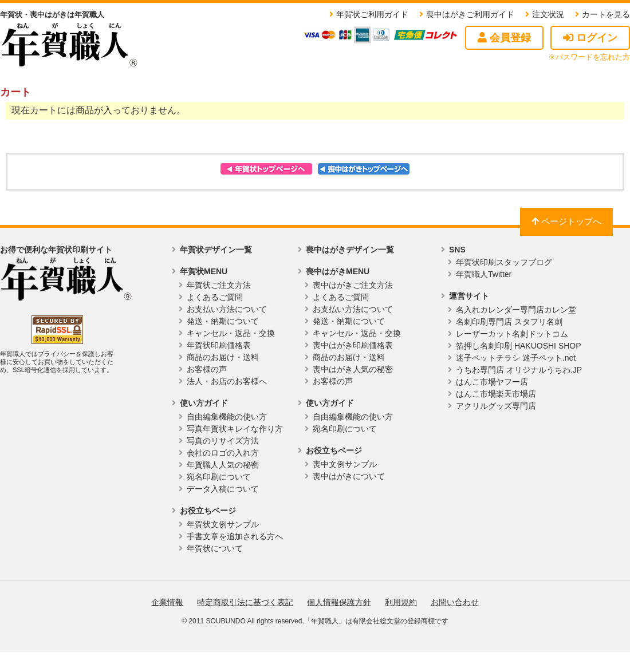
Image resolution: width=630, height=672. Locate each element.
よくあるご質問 (215, 297)
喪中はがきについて (349, 476)
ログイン (590, 38)
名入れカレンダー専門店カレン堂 (516, 310)
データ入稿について (223, 489)
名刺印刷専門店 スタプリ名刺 (509, 322)
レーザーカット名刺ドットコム (512, 334)
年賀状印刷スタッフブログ (504, 262)
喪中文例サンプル (345, 464)
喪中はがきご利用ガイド (470, 14)
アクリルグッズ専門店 (496, 406)
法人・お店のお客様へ (227, 381)
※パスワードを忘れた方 (589, 57)
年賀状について (215, 548)
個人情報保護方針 (339, 602)
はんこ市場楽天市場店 (496, 394)
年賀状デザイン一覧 (216, 250)
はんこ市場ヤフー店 (492, 382)
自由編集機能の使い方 (227, 417)
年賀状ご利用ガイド (372, 14)
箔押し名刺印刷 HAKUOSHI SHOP (519, 346)
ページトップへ (566, 221)
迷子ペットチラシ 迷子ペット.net (516, 358)
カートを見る (606, 14)
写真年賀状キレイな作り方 (235, 429)
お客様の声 (207, 369)
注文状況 (548, 14)
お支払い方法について (227, 309)
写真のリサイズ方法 (223, 441)
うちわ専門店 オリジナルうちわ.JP (519, 370)
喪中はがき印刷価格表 (353, 345)
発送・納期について (223, 321)
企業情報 (167, 602)
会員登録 (504, 38)
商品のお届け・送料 (223, 357)
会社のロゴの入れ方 (223, 453)
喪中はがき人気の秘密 (353, 369)
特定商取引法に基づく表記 (245, 602)
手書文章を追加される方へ (235, 536)
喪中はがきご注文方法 (353, 285)
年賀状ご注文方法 (219, 285)
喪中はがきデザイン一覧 (350, 250)
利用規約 (401, 602)
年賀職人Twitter (484, 274)
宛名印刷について (219, 477)
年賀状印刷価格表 (219, 345)
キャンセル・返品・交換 (231, 333)
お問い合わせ (455, 602)
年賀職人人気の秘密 (223, 465)
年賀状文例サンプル (223, 524)
